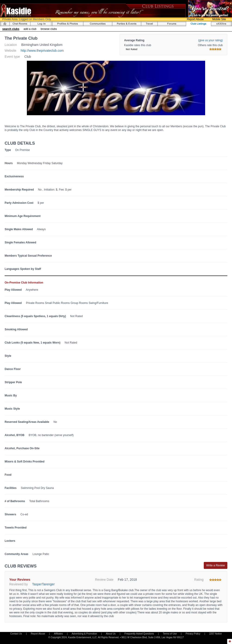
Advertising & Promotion (84, 634)
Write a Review (216, 565)
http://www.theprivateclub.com (42, 51)
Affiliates (58, 634)
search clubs (11, 29)
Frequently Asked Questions (139, 634)
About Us (111, 634)
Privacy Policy (193, 634)
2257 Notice (215, 634)
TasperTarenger (43, 584)
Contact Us (16, 634)
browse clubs (49, 29)
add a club (30, 29)
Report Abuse (195, 19)
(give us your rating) (210, 40)
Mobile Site (219, 19)
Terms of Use (170, 634)
